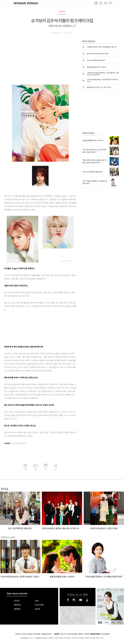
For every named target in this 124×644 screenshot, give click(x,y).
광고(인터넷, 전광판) (72, 634)
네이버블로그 (87, 600)
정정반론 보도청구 (46, 634)
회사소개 (63, 634)
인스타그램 (74, 600)
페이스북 (68, 600)
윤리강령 (29, 634)
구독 (113, 622)
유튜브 (81, 600)
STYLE (62, 11)
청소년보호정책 (105, 634)
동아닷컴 (57, 634)
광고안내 (23, 634)
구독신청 (17, 634)
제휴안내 (81, 634)
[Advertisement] (35, 328)
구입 (119, 622)
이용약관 (87, 634)
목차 (107, 622)
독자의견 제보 (36, 634)
